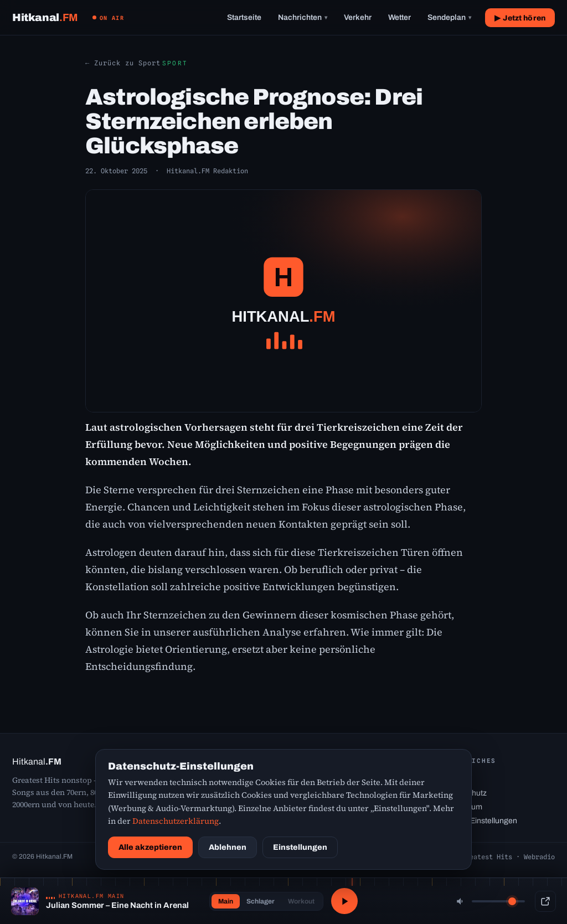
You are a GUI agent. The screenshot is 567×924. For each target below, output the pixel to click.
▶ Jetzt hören (520, 18)
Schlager (259, 901)
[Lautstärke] (498, 901)
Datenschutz (465, 793)
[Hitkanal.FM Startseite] (45, 17)
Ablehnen (228, 847)
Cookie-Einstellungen (480, 821)
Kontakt (456, 779)
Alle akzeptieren (150, 847)
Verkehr (358, 17)
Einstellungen (300, 847)
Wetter (400, 17)
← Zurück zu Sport (123, 63)
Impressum (463, 807)
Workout (300, 901)
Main (225, 901)
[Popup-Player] (545, 901)
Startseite (244, 17)
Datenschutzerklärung (176, 821)
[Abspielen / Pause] (344, 901)
